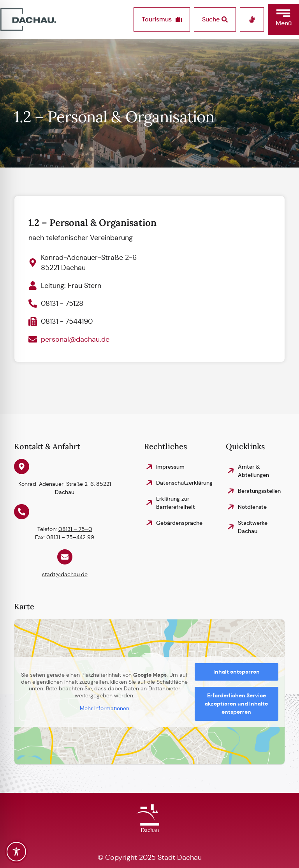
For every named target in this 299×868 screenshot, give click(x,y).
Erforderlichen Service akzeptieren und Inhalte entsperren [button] (236, 704)
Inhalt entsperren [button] (237, 672)
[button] (283, 19)
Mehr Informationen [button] (105, 708)
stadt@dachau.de (65, 574)
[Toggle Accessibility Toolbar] (16, 852)
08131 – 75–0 (75, 529)
